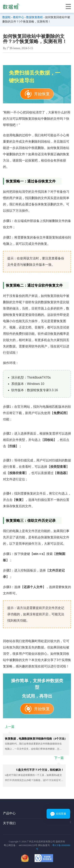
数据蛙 (7, 17)
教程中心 (19, 17)
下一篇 (59, 758)
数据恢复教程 (35, 17)
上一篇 (10, 727)
